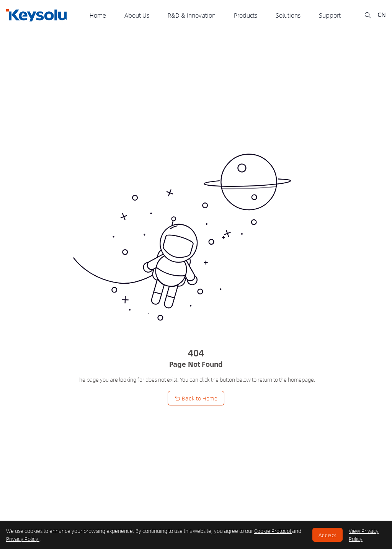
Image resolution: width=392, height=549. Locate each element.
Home (98, 15)
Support (330, 15)
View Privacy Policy (364, 535)
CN (382, 15)
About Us (137, 15)
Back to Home (196, 398)
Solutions (288, 15)
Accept (327, 535)
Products (246, 15)
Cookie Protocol (273, 531)
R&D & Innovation (192, 15)
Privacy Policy (23, 539)
